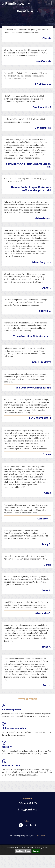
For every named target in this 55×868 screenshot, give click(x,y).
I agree (36, 851)
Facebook (31, 825)
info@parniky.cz (27, 810)
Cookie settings (23, 851)
